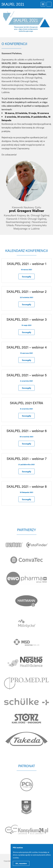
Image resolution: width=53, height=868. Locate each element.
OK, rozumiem (21, 863)
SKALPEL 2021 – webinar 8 (27, 486)
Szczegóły (27, 276)
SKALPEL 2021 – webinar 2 (27, 291)
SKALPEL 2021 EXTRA (26, 403)
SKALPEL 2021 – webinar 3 (27, 319)
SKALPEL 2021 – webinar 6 (27, 431)
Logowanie (49, 4)
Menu (43, 4)
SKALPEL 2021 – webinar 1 (27, 264)
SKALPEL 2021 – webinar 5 (27, 375)
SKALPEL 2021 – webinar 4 (27, 347)
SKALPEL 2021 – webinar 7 (27, 458)
